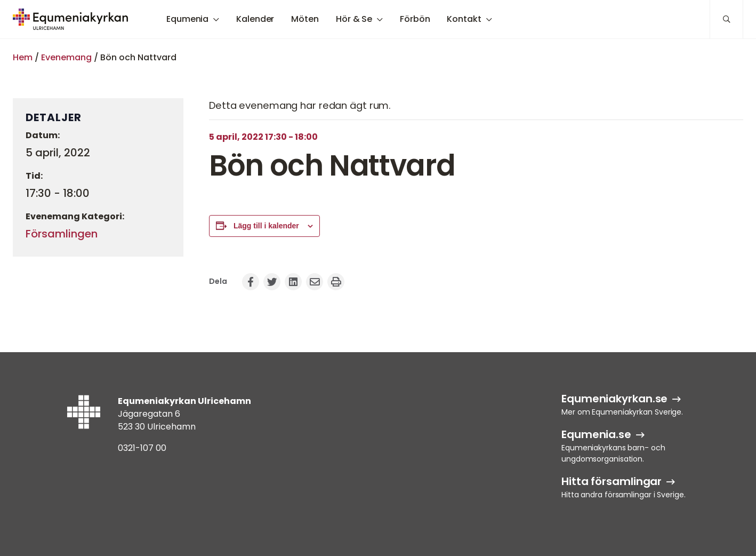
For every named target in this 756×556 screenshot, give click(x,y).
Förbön (415, 19)
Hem (23, 57)
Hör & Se (354, 19)
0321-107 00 (142, 448)
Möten (305, 19)
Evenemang (66, 57)
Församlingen (62, 234)
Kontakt (464, 19)
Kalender (255, 19)
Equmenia (187, 19)
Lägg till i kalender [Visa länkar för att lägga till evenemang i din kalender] (266, 226)
